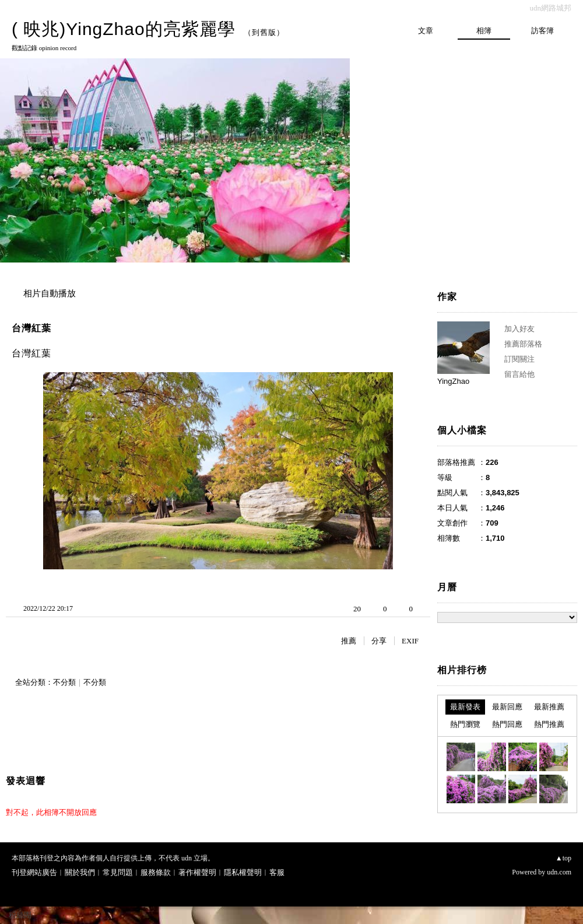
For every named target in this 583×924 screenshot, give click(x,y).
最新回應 (507, 707)
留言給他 (519, 374)
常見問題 (118, 872)
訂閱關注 (519, 359)
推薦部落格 (523, 344)
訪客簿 (542, 31)
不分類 (64, 682)
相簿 (484, 31)
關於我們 (80, 872)
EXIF (410, 641)
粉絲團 (20, 915)
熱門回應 (507, 724)
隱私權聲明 (243, 872)
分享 (379, 641)
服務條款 (156, 872)
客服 (277, 872)
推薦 (349, 641)
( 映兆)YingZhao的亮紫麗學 (124, 29)
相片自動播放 (50, 293)
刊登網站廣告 (34, 872)
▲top (563, 858)
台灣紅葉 (31, 328)
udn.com (559, 872)
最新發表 (465, 707)
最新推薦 (549, 707)
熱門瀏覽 (465, 724)
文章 (426, 31)
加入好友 (519, 329)
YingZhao (453, 381)
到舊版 (264, 32)
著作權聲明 (197, 872)
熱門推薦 (549, 724)
